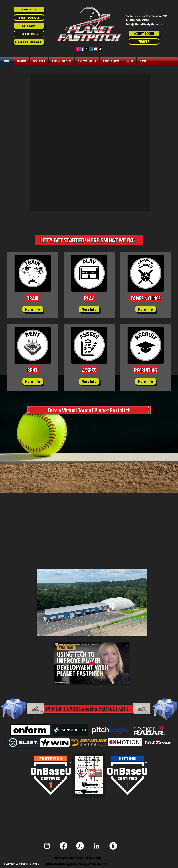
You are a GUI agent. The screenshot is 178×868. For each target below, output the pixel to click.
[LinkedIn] (91, 49)
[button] (21, 61)
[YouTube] (96, 49)
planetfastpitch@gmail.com (64, 864)
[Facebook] (82, 49)
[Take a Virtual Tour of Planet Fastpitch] (89, 410)
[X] (87, 49)
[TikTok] (100, 49)
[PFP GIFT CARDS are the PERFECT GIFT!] (88, 709)
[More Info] (33, 309)
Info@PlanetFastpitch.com (144, 24)
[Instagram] (78, 49)
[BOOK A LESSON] (29, 9)
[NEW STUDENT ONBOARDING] (29, 42)
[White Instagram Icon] (47, 846)
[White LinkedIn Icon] (97, 846)
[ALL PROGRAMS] (29, 26)
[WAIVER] (144, 42)
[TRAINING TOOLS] (29, 34)
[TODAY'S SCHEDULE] (29, 18)
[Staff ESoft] (113, 846)
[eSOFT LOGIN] (144, 34)
